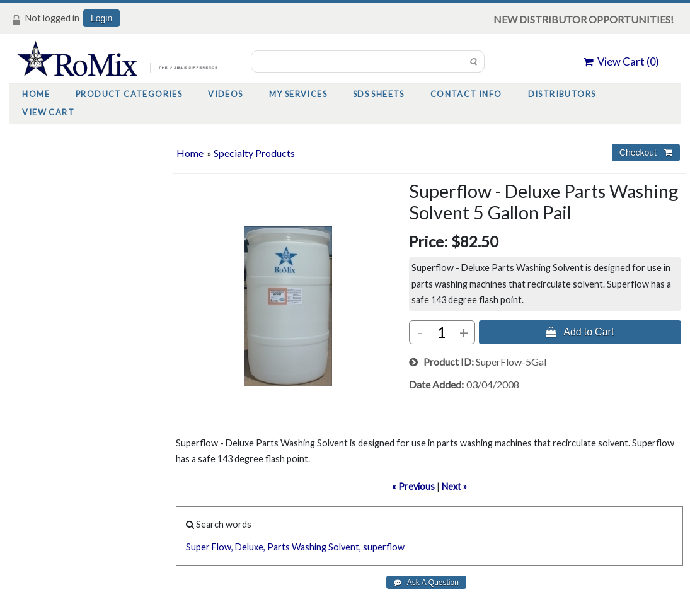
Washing (309, 547)
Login (101, 18)
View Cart (48, 112)
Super (198, 547)
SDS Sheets (379, 94)
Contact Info (466, 94)
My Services (298, 94)
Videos (225, 94)
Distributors (562, 94)
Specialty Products (254, 153)
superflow (384, 547)
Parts (279, 547)
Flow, (222, 547)
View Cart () (621, 61)
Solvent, (345, 547)
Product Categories (129, 94)
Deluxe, (250, 547)
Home (36, 94)
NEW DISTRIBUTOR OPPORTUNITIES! (584, 19)
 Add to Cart (580, 332)
